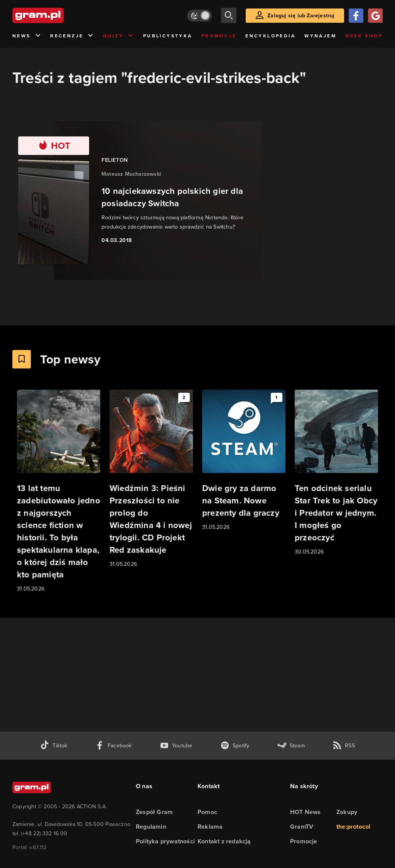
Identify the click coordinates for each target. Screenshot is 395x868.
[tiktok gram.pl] (54, 746)
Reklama (210, 827)
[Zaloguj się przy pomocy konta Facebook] (356, 16)
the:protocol (353, 827)
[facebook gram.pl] (114, 746)
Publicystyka (168, 36)
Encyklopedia (270, 36)
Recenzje (72, 36)
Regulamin (151, 827)
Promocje (219, 36)
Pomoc (207, 812)
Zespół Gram (154, 812)
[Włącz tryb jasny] (199, 16)
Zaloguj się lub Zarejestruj (301, 16)
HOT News (306, 812)
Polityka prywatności (165, 841)
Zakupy (347, 812)
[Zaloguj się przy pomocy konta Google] (375, 16)
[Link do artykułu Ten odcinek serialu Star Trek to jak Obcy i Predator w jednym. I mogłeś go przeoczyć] (336, 473)
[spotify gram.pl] (235, 746)
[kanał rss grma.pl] (344, 746)
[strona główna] (57, 15)
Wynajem (320, 36)
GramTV (302, 827)
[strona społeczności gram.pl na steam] (291, 746)
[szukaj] (229, 15)
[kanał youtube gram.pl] (176, 746)
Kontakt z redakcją (224, 841)
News (27, 36)
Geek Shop (364, 36)
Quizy (118, 36)
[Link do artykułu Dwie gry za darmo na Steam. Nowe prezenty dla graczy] (244, 461)
